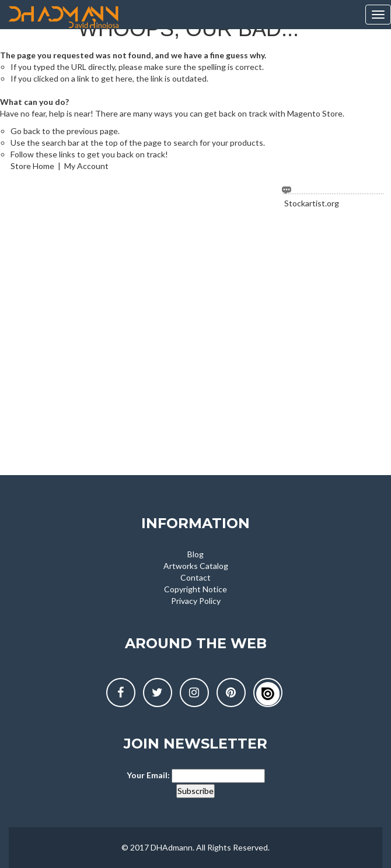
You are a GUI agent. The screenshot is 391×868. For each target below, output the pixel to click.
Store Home (32, 166)
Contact (195, 577)
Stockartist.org (312, 203)
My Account (86, 166)
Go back (25, 131)
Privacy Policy (196, 601)
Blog (195, 554)
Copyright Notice (195, 589)
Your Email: (148, 775)
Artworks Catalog (196, 566)
